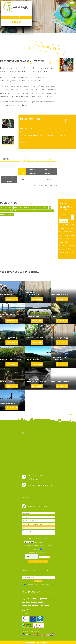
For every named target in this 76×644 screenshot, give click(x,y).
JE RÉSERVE (67, 219)
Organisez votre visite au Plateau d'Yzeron (31, 207)
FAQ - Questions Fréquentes (34, 599)
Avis (26, 610)
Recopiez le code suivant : (38, 553)
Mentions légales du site (33, 602)
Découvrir (12, 299)
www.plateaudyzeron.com (35, 642)
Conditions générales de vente (35, 606)
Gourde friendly (7, 207)
